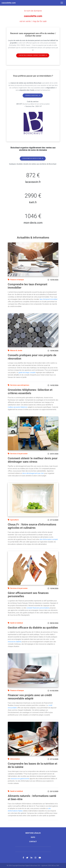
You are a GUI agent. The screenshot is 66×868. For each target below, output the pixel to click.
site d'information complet (49, 539)
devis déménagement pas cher (33, 473)
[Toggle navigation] (62, 3)
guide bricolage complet (27, 372)
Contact (33, 841)
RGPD (33, 837)
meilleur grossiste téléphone (18, 407)
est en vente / (33, 21)
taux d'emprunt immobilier (49, 299)
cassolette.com (33, 16)
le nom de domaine (33, 11)
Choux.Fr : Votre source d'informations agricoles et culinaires (32, 526)
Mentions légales (33, 833)
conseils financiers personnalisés (38, 608)
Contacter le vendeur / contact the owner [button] (33, 55)
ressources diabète (15, 641)
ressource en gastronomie (20, 778)
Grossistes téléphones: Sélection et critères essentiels (30, 391)
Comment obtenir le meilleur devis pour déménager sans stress (33, 460)
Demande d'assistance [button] (33, 95)
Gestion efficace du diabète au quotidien (33, 627)
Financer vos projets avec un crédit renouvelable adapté (30, 697)
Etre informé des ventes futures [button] (33, 158)
